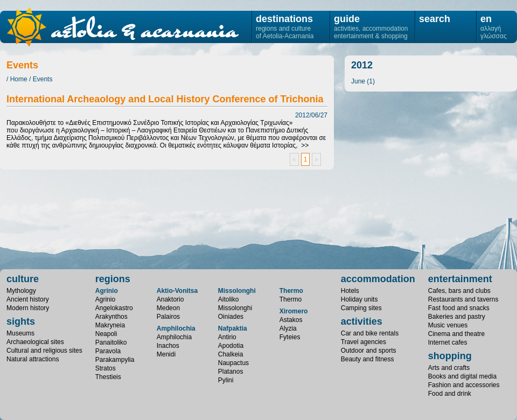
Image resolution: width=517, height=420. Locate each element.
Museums (20, 333)
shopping (450, 356)
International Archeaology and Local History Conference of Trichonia (165, 99)
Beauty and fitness (368, 359)
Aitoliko (229, 299)
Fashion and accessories (464, 385)
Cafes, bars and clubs (459, 291)
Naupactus (233, 363)
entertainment (460, 279)
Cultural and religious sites (44, 351)
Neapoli (106, 334)
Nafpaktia (233, 328)
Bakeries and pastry (457, 317)
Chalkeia (231, 354)
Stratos (106, 368)
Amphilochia (176, 328)
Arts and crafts (449, 368)
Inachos (168, 346)
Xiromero (294, 311)
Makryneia (110, 325)
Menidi (166, 354)
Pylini (226, 380)
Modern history (28, 308)
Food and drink (450, 394)
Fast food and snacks (459, 308)
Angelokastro (114, 308)
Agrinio (107, 291)
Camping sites (361, 308)
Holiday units (359, 299)
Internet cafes (448, 342)
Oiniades (231, 317)
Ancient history (28, 299)
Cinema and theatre (456, 334)
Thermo (291, 291)
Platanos (231, 372)
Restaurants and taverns (463, 299)
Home (19, 79)
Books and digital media (462, 376)
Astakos (291, 320)
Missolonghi (237, 291)
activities (362, 321)
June (358, 81)
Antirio (227, 337)
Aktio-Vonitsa (177, 291)
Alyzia (288, 328)
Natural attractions (33, 359)
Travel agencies (364, 342)
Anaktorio (170, 299)
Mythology (21, 291)
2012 (362, 65)
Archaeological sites (35, 342)
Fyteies (290, 337)
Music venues (448, 325)
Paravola (108, 351)
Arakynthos (111, 317)
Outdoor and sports (369, 351)
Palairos (168, 317)
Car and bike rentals (370, 333)
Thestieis (108, 377)
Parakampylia (115, 360)
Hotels (350, 291)
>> (305, 145)
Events (43, 79)
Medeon (168, 308)
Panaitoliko (111, 342)
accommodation (378, 279)
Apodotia (231, 346)
